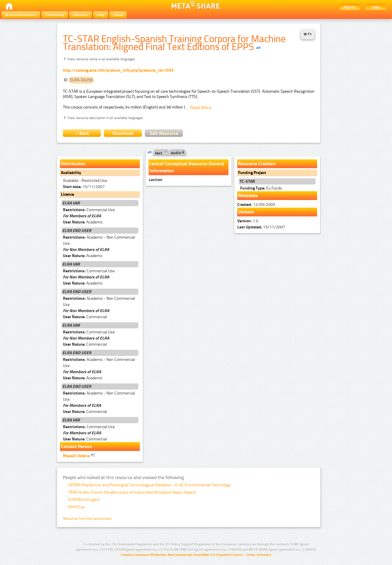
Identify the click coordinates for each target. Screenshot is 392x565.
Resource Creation (257, 164)
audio (178, 153)
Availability (71, 173)
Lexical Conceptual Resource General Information (187, 167)
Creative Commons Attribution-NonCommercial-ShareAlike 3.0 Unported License (182, 555)
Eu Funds (261, 188)
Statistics (81, 15)
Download (123, 133)
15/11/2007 (84, 187)
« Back (82, 133)
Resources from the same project (87, 519)
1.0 (248, 221)
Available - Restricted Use (85, 181)
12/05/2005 (256, 205)
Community (55, 15)
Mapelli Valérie (79, 455)
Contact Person (76, 446)
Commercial (85, 317)
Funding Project (252, 173)
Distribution (73, 164)
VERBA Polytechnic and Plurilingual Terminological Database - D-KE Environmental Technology (149, 485)
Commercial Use (89, 210)
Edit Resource (164, 133)
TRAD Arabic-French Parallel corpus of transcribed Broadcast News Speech (132, 492)
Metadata (248, 195)
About (118, 15)
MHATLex (76, 507)
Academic (83, 222)
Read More (201, 107)
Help (101, 15)
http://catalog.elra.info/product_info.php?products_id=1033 (118, 70)
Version (246, 212)
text (161, 153)
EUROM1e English (84, 500)
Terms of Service (259, 555)
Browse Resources (21, 15)
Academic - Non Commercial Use (99, 240)
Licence (67, 194)
